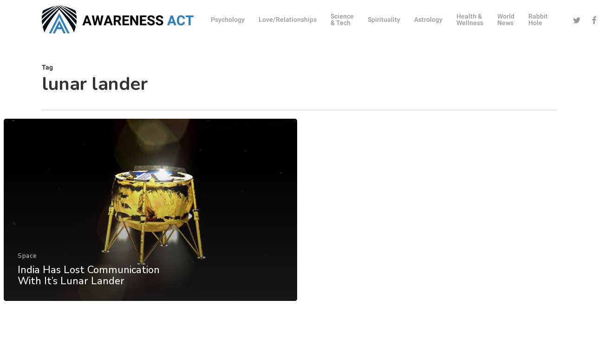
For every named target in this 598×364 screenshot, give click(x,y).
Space (27, 260)
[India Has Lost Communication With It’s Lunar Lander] (150, 214)
